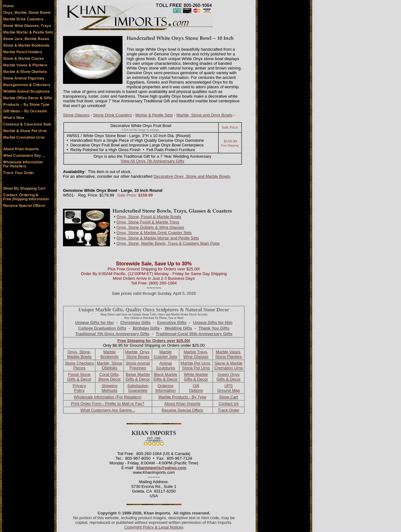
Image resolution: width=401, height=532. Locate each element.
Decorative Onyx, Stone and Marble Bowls (192, 176)
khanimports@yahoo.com (161, 468)
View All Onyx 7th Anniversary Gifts (152, 161)
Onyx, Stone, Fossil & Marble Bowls (149, 217)
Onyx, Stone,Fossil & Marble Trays (148, 222)
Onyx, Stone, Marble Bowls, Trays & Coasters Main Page (168, 243)
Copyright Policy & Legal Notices (154, 527)
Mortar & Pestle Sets (154, 115)
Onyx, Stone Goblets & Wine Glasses (150, 227)
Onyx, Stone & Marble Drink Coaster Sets (154, 233)
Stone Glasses (76, 115)
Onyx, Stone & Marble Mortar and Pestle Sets (158, 238)
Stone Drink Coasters (112, 115)
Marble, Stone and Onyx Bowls (204, 115)
